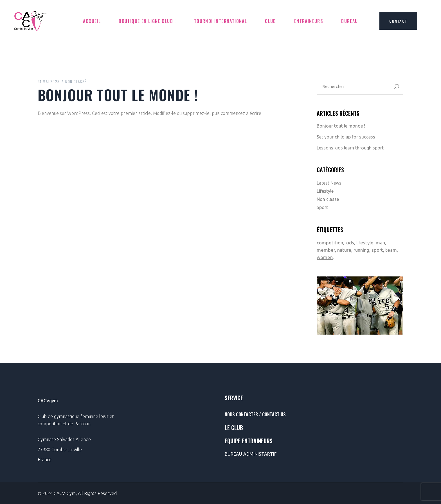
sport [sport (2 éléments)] (377, 250)
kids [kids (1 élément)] (350, 243)
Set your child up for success (346, 137)
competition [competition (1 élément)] (330, 243)
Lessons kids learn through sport (350, 148)
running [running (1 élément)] (361, 250)
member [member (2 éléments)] (326, 250)
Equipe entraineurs (249, 441)
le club (234, 428)
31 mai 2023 (49, 81)
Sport (322, 207)
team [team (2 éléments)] (391, 250)
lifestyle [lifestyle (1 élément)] (365, 243)
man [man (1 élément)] (380, 243)
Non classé (76, 81)
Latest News (329, 183)
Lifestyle (325, 191)
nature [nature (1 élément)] (344, 250)
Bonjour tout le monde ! (341, 126)
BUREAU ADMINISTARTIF (251, 454)
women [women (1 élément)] (325, 257)
